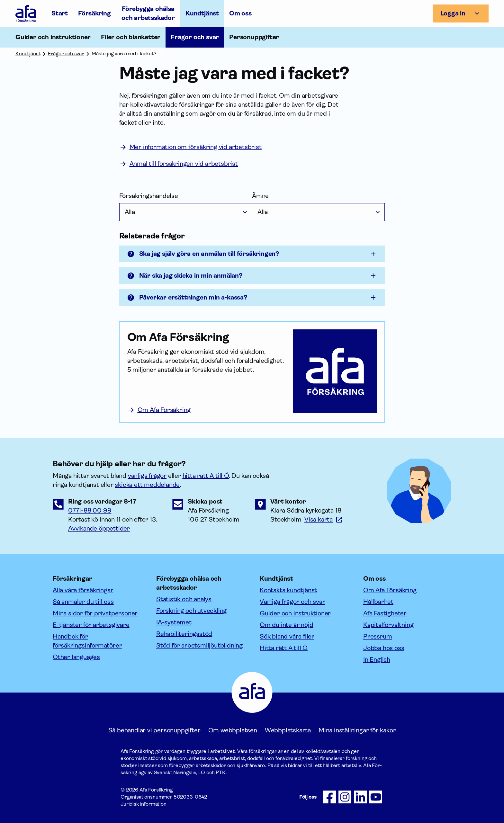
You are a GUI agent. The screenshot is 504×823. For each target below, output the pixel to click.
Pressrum (378, 636)
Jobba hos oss (384, 648)
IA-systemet (174, 622)
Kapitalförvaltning (388, 625)
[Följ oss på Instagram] (345, 797)
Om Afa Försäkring (390, 590)
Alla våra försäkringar (83, 590)
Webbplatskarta (288, 730)
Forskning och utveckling (191, 611)
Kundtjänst (202, 13)
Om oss (240, 13)
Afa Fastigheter (385, 613)
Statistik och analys (184, 599)
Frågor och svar (195, 37)
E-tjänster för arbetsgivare (91, 625)
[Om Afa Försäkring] (206, 337)
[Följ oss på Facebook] (329, 797)
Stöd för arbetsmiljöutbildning (199, 645)
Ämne (260, 196)
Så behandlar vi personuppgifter (154, 730)
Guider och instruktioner (295, 613)
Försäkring (94, 13)
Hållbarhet (378, 602)
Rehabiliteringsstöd (184, 634)
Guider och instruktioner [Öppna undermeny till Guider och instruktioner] (53, 37)
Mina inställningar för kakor (357, 730)
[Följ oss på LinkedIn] (360, 797)
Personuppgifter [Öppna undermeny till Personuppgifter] (254, 37)
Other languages (76, 657)
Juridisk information (144, 804)
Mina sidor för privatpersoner (95, 613)
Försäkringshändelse (149, 196)
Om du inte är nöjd (286, 625)
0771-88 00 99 (90, 510)
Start (60, 13)
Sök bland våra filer (287, 636)
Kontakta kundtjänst (288, 590)
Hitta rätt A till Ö (284, 648)
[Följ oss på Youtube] (376, 797)
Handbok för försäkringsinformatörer (87, 641)
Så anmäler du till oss (83, 602)
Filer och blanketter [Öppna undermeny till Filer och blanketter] (131, 37)
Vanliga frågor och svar (292, 602)
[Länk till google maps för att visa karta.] (324, 519)
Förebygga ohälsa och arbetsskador (148, 13)
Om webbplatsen (233, 730)
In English (377, 660)
